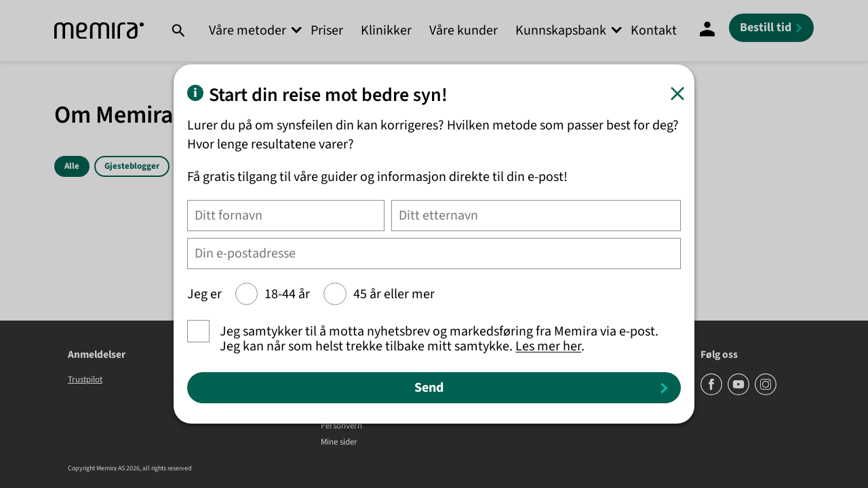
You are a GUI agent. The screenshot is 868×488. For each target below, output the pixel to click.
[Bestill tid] (771, 28)
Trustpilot (85, 380)
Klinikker (386, 30)
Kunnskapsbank (561, 30)
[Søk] (178, 30)
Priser (327, 30)
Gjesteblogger (132, 166)
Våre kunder (463, 30)
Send (429, 388)
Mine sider (339, 443)
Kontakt (654, 30)
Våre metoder (248, 30)
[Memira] (99, 31)
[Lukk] (677, 94)
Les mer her (548, 346)
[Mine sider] (707, 30)
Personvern (341, 426)
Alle (72, 166)
